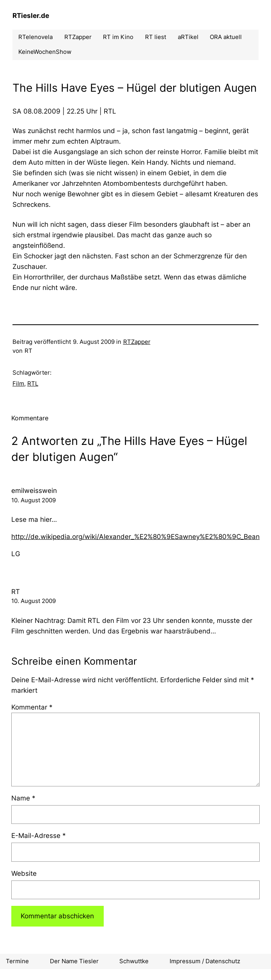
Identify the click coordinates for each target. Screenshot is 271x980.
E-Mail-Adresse (39, 836)
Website (24, 873)
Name (23, 798)
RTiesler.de (31, 16)
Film (18, 384)
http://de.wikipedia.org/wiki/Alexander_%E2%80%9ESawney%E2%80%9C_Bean (135, 537)
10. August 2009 (34, 500)
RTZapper (137, 342)
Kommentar (32, 707)
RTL (33, 384)
